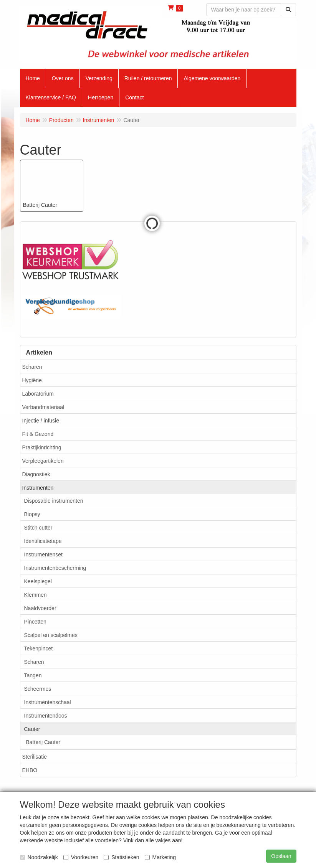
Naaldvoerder (40, 608)
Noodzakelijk (39, 857)
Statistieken (121, 857)
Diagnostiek (36, 474)
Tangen (33, 675)
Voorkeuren (81, 857)
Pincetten (35, 622)
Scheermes (38, 689)
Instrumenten (38, 488)
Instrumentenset (43, 554)
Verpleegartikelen (43, 461)
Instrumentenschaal (48, 702)
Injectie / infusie (41, 421)
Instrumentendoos (46, 716)
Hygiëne (32, 380)
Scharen (32, 367)
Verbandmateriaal (43, 407)
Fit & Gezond (38, 434)
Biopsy (32, 514)
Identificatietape (43, 541)
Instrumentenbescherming (55, 568)
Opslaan (281, 856)
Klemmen (36, 595)
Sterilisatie (35, 757)
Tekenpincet (39, 649)
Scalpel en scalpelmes (51, 635)
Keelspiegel (38, 581)
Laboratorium (38, 394)
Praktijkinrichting (42, 447)
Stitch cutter (38, 528)
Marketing (160, 857)
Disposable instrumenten (54, 501)
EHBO (30, 770)
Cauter (32, 729)
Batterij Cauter (43, 742)
